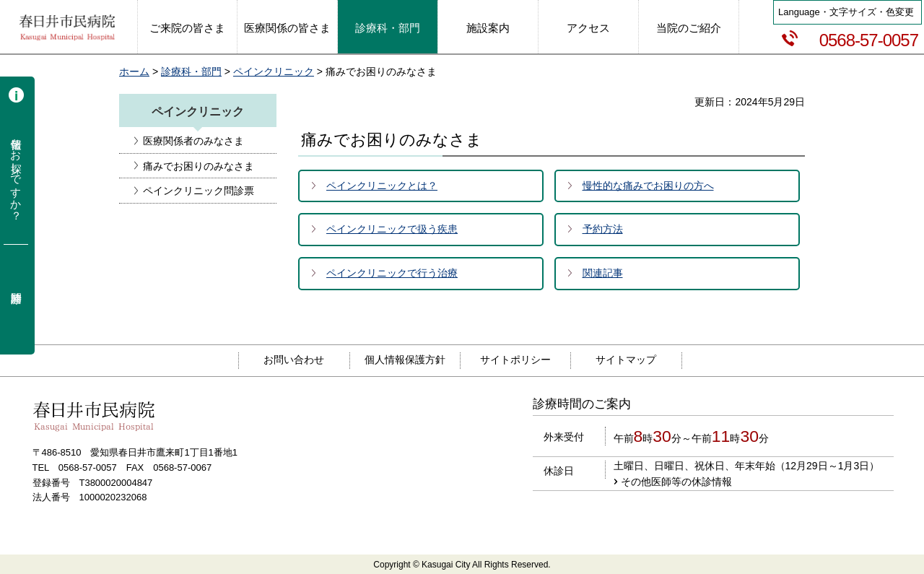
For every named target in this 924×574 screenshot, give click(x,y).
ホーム (134, 71)
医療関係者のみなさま (193, 141)
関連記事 (603, 273)
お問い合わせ (294, 360)
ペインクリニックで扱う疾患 (392, 229)
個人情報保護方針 (405, 360)
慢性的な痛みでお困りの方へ (648, 186)
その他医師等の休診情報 (676, 482)
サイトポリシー (515, 360)
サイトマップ (626, 360)
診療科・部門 (191, 71)
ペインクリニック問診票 (199, 191)
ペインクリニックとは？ (382, 186)
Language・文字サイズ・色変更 (846, 12)
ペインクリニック (274, 71)
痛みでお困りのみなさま (199, 166)
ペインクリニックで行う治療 (392, 273)
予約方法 (603, 229)
